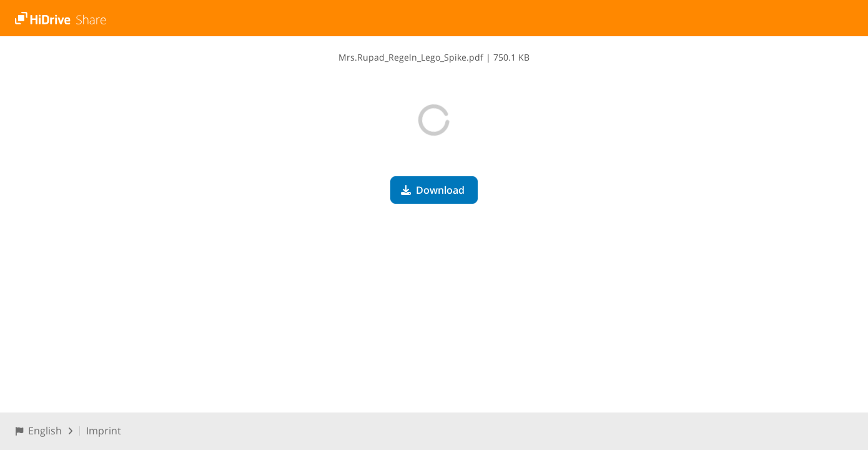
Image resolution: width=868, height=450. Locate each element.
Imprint (104, 431)
